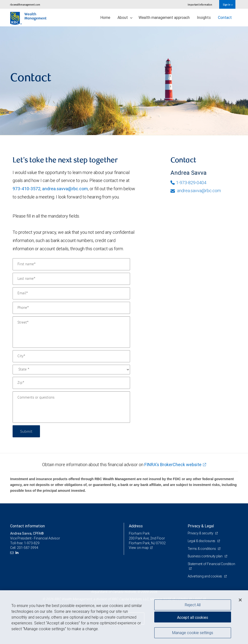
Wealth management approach (164, 17)
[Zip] (71, 383)
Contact (225, 17)
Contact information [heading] (27, 526)
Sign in (228, 4)
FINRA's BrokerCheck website (173, 465)
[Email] (71, 293)
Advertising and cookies (205, 576)
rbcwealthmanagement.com (25, 4)
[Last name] (71, 279)
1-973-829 (32, 543)
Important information (200, 4)
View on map (139, 548)
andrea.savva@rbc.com (65, 189)
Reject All (193, 605)
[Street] (71, 332)
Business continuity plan (205, 556)
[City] (71, 356)
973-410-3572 (27, 189)
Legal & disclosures (202, 541)
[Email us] (12, 553)
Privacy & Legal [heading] (201, 526)
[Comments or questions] (71, 407)
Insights (204, 17)
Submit (26, 431)
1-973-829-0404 (188, 183)
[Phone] (71, 308)
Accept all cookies (193, 617)
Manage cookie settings (193, 633)
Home (105, 17)
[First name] (71, 264)
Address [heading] (136, 526)
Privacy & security (201, 533)
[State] (71, 370)
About (125, 17)
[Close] (240, 600)
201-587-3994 (28, 548)
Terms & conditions (202, 549)
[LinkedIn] (18, 553)
